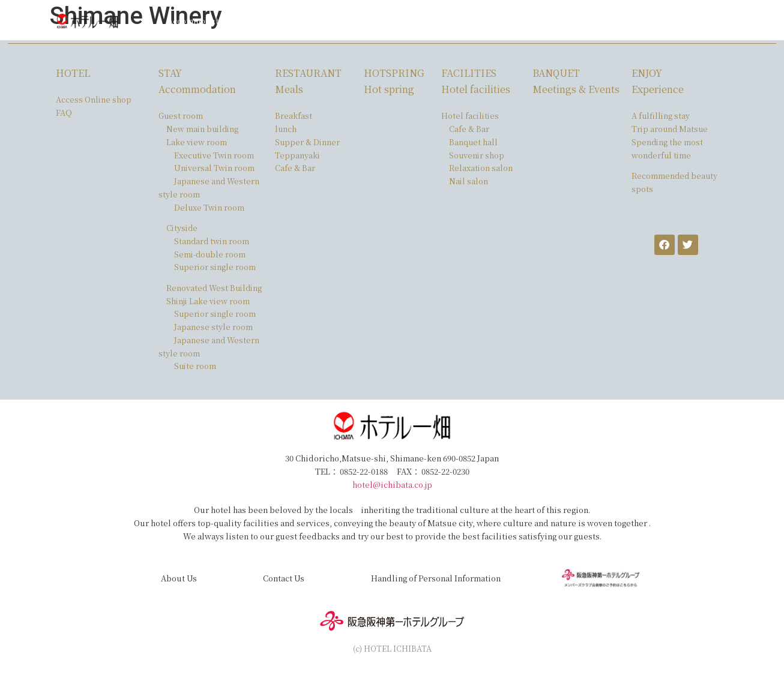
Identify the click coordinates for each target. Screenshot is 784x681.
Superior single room (215, 267)
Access (545, 21)
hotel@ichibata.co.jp (392, 484)
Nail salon (469, 181)
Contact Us (284, 578)
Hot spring (299, 21)
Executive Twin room (214, 155)
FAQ (580, 21)
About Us (179, 578)
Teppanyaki (297, 155)
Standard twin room (212, 241)
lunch (286, 129)
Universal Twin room (214, 168)
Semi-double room (210, 254)
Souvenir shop (477, 155)
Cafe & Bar (295, 168)
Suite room (195, 366)
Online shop (626, 21)
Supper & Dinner (307, 142)
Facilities (351, 21)
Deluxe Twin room (209, 207)
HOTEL (73, 73)
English (677, 21)
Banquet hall (473, 142)
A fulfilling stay (661, 115)
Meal (255, 21)
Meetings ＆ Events (419, 21)
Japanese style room (213, 327)
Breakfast (294, 115)
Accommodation (199, 21)
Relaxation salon (481, 168)
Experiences (494, 21)
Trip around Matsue (670, 129)
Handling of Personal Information (436, 578)
